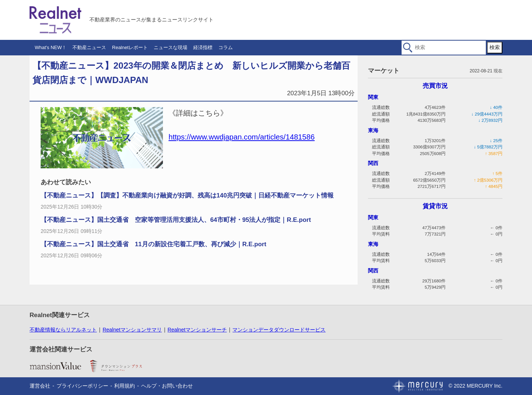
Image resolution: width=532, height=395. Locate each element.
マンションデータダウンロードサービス (279, 330)
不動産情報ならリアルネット (63, 330)
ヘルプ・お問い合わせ (167, 386)
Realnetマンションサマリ (132, 330)
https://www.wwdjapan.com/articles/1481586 (242, 137)
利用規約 (125, 386)
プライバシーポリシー (82, 386)
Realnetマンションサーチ (197, 330)
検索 (495, 47)
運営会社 (40, 386)
